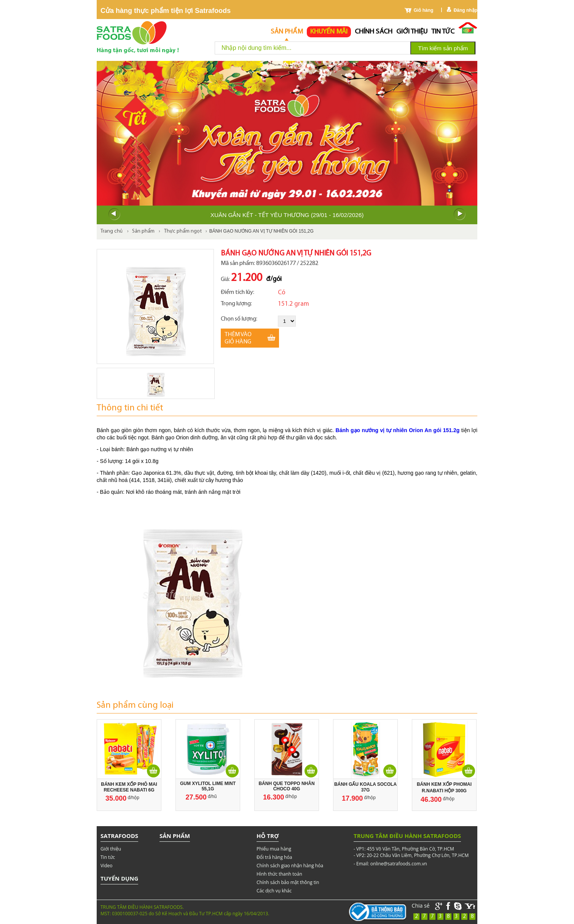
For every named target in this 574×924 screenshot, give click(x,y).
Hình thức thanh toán (279, 874)
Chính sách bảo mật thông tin (288, 882)
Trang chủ (112, 231)
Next (460, 214)
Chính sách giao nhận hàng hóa (290, 866)
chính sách (374, 32)
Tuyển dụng (119, 878)
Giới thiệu (412, 32)
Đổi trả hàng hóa (274, 857)
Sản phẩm (287, 32)
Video (106, 866)
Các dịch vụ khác (274, 891)
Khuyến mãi (329, 32)
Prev (114, 214)
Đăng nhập (466, 10)
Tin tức (443, 32)
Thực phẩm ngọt (183, 231)
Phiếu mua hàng (274, 849)
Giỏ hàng (424, 10)
